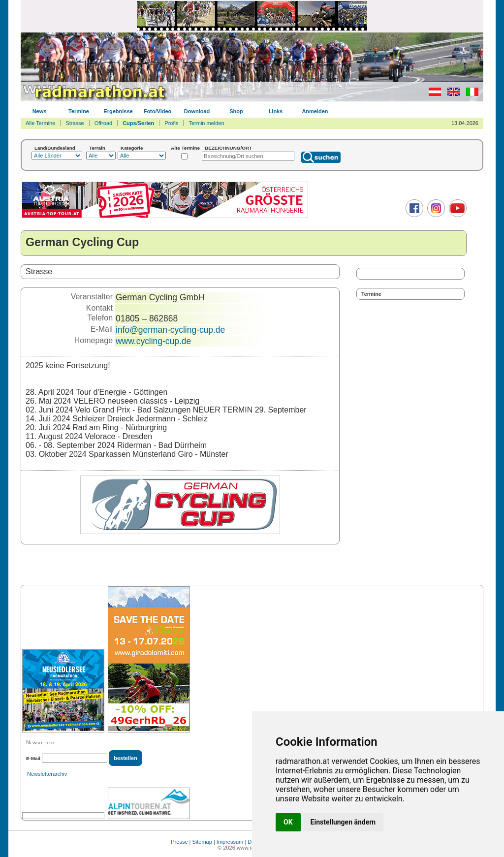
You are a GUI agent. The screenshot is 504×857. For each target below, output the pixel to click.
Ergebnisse (118, 111)
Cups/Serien (138, 123)
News (40, 111)
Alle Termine (40, 123)
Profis (171, 123)
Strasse (75, 123)
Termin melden (206, 123)
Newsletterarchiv (47, 774)
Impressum (230, 842)
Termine (79, 111)
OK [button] (288, 822)
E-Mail (33, 758)
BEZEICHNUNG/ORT (228, 148)
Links (276, 111)
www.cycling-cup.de (153, 341)
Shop (236, 111)
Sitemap (202, 842)
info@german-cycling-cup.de (170, 330)
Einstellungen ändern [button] (343, 822)
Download (197, 111)
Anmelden (315, 111)
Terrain (97, 148)
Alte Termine (185, 148)
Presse (179, 842)
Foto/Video (158, 111)
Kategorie (132, 148)
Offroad (104, 123)
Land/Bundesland (55, 148)
